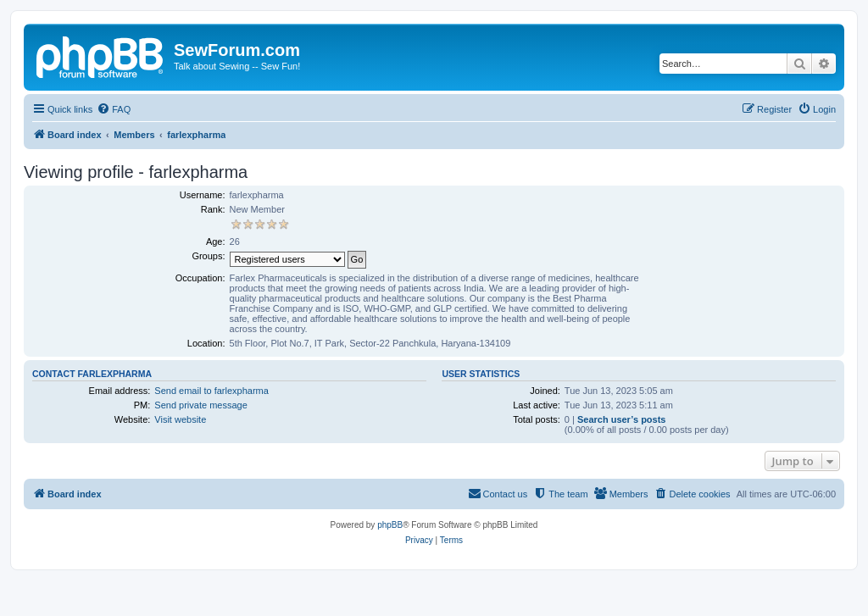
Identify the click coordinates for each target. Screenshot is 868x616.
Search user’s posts (622, 419)
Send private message (200, 405)
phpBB (390, 525)
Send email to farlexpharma (211, 391)
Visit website (180, 419)
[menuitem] (114, 109)
